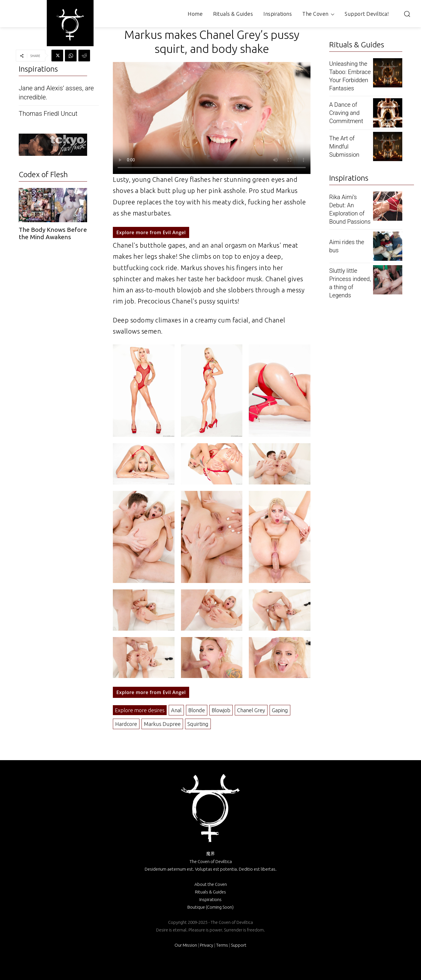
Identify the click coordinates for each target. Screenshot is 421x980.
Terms (222, 945)
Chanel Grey (251, 710)
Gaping (280, 710)
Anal (176, 710)
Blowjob (221, 710)
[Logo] (70, 25)
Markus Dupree (162, 724)
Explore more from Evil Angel (151, 232)
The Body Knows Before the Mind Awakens (53, 233)
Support (239, 945)
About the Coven (211, 884)
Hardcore (126, 724)
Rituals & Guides (210, 892)
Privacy (207, 945)
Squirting (198, 724)
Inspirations (210, 899)
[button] (407, 14)
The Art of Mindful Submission (344, 146)
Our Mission (186, 945)
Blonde (197, 710)
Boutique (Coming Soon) (210, 907)
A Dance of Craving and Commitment (346, 113)
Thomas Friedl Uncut (48, 114)
